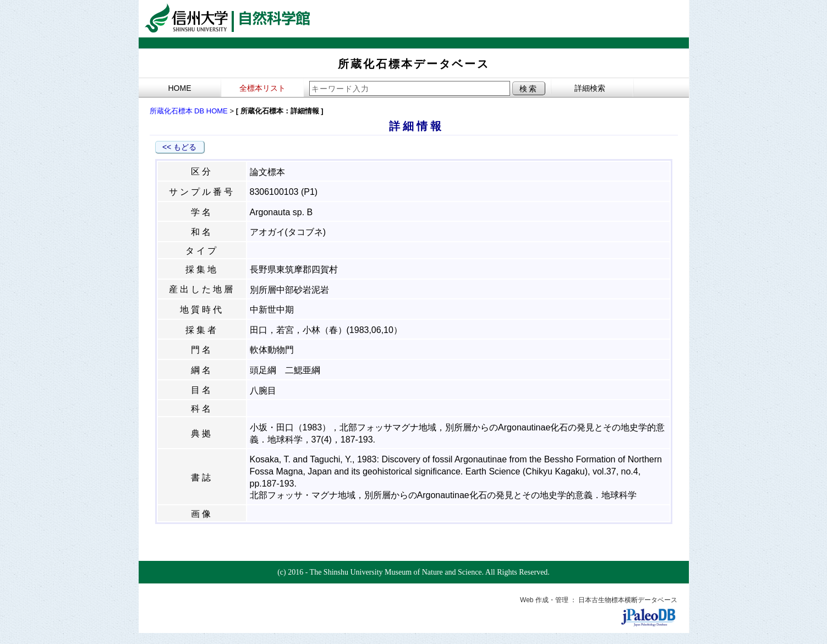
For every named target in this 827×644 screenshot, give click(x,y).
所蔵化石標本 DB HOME (189, 111)
